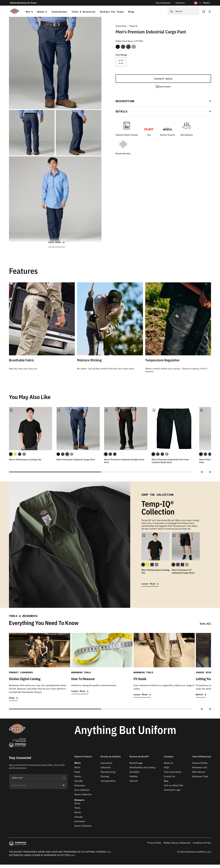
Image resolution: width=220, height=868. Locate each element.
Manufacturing (108, 772)
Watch (201, 694)
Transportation (108, 781)
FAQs (166, 767)
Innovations (59, 12)
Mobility (134, 776)
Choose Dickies (200, 763)
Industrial (106, 767)
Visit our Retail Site (174, 785)
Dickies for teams (112, 12)
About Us (169, 763)
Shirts (77, 767)
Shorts (78, 776)
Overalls (79, 781)
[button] (163, 101)
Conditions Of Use (202, 843)
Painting (105, 776)
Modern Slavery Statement (177, 843)
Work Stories (199, 772)
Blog (131, 12)
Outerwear (80, 785)
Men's (29, 12)
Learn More (150, 584)
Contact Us (169, 776)
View (13, 698)
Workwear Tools (200, 776)
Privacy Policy (154, 843)
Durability (135, 772)
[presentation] (30, 795)
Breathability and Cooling (142, 767)
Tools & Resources (83, 12)
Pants (77, 772)
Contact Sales (163, 79)
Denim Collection (83, 794)
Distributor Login (172, 790)
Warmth (134, 781)
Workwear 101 (200, 767)
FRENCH (206, 3)
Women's (42, 12)
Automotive (106, 763)
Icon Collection (82, 790)
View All (205, 623)
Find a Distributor (173, 772)
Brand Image (136, 763)
